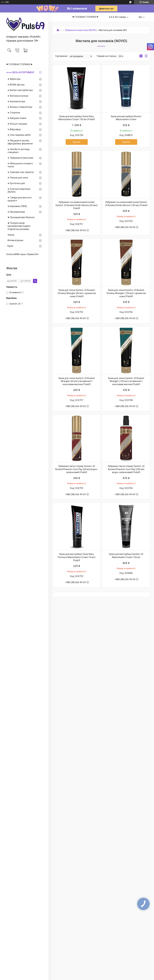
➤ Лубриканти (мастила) (20, 158)
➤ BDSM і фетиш (16, 85)
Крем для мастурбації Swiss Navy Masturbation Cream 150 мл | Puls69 (77, 118)
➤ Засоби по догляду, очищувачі (19, 151)
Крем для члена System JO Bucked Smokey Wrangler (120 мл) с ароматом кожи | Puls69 (126, 293)
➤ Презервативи (16, 212)
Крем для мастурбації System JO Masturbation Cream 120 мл (126, 556)
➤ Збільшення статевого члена (20, 165)
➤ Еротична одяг (16, 183)
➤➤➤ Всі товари (117, 17)
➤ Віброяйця (14, 129)
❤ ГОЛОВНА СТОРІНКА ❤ (19, 64)
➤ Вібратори (14, 79)
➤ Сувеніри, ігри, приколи (21, 172)
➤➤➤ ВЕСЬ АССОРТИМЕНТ (20, 72)
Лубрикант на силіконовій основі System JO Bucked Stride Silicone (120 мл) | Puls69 (126, 204)
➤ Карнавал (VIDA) (17, 206)
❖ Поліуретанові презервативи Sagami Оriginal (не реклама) (19, 226)
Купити (77, 142)
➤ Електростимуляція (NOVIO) (19, 191)
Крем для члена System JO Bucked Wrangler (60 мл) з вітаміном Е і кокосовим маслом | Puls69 (77, 381)
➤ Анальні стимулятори (20, 107)
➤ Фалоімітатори (16, 101)
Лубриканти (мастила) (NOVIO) (81, 30)
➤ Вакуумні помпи (17, 118)
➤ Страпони (14, 113)
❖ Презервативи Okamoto (21, 217)
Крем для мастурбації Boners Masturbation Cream (126, 118)
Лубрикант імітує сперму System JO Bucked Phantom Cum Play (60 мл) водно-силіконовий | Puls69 (77, 469)
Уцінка (11, 235)
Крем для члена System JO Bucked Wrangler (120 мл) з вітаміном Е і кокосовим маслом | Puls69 (126, 381)
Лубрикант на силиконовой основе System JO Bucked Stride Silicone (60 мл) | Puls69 (77, 205)
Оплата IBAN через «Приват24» (22, 254)
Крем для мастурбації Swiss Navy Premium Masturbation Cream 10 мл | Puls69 (77, 557)
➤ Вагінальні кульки (18, 96)
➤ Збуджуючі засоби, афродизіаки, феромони (20, 142)
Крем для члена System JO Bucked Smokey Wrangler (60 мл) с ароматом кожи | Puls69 (77, 293)
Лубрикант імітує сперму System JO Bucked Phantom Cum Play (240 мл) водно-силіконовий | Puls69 (126, 469)
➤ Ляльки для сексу (18, 178)
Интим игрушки (15, 240)
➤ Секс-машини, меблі (19, 135)
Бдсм (10, 246)
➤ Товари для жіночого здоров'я (20, 199)
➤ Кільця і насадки (17, 124)
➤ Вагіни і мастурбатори (20, 90)
